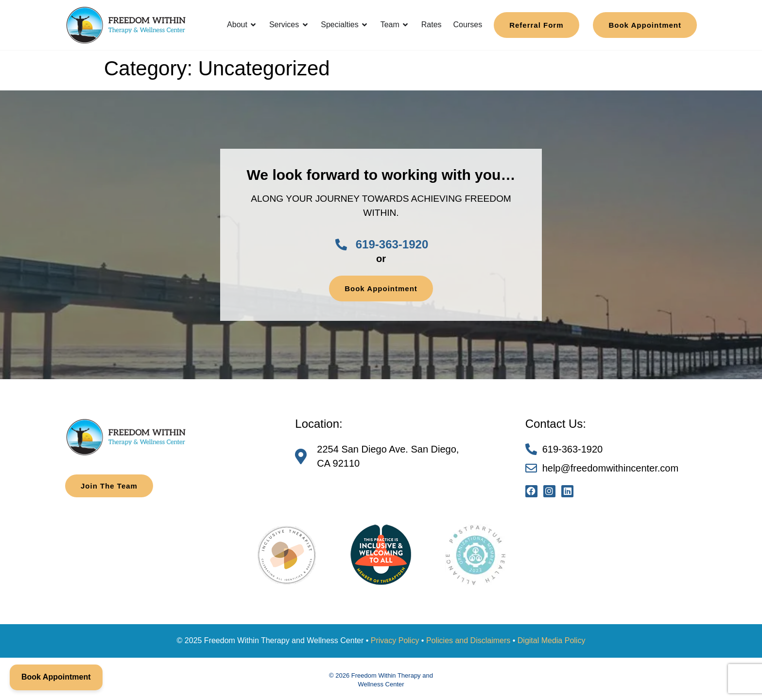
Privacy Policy (395, 640)
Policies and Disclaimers (468, 640)
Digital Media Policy (552, 640)
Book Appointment (56, 677)
